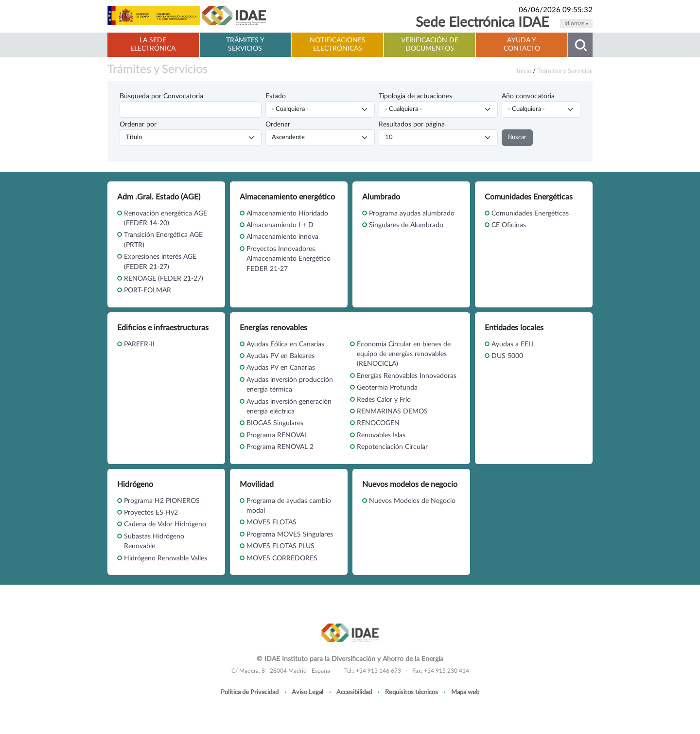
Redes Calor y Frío (384, 400)
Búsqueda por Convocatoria (161, 96)
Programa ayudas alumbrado (412, 214)
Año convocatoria (528, 96)
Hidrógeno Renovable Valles (166, 558)
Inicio (524, 71)
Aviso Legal (307, 692)
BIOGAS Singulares (275, 423)
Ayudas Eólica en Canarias (285, 344)
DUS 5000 (507, 356)
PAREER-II (139, 344)
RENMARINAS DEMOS (392, 412)
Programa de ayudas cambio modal (289, 506)
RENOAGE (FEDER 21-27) (164, 279)
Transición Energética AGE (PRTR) (163, 240)
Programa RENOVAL (277, 435)
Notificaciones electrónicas (338, 45)
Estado (276, 96)
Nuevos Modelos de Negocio (412, 501)
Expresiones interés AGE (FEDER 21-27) (160, 262)
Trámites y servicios (245, 45)
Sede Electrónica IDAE (482, 23)
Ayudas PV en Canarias (281, 368)
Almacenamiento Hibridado (287, 214)
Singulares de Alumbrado (406, 225)
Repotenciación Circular (392, 447)
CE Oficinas (509, 225)
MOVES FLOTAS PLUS (280, 546)
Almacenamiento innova (282, 237)
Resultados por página (412, 125)
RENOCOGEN (378, 423)
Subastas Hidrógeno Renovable (154, 541)
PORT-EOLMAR (148, 290)
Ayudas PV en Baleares (280, 356)
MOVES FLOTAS (271, 522)
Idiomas (576, 23)
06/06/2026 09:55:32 (556, 10)
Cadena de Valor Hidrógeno (165, 524)
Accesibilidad (354, 692)
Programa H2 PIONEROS (162, 501)
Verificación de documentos (430, 45)
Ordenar (278, 125)
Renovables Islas (381, 435)
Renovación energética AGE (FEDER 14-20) (166, 218)
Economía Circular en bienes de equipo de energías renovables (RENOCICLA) (404, 354)
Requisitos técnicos (411, 692)
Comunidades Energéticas (530, 214)
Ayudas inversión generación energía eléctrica (289, 407)
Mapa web (465, 692)
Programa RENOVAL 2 (280, 447)
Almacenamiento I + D (280, 225)
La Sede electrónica (153, 45)
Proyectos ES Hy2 (151, 513)
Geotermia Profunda (387, 388)
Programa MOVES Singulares (290, 535)
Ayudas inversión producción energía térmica (290, 385)
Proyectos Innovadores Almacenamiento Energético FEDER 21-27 (289, 259)
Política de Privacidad (250, 692)
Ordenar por (138, 125)
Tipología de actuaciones (415, 96)
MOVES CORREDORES (282, 558)
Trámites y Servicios (157, 70)
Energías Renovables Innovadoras (407, 376)
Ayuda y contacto (522, 45)
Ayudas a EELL (513, 344)
